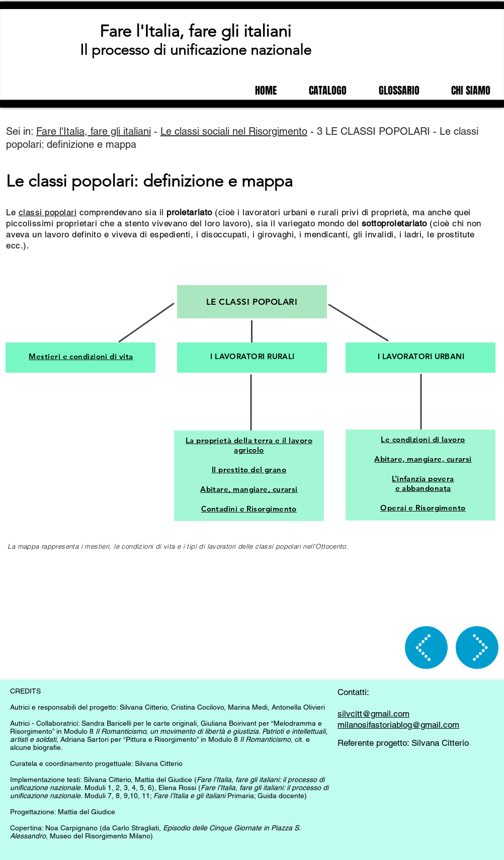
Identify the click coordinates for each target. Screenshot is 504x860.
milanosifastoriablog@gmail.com (398, 725)
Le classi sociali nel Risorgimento (234, 131)
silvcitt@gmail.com (373, 714)
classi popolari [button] (48, 212)
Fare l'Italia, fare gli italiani (195, 31)
